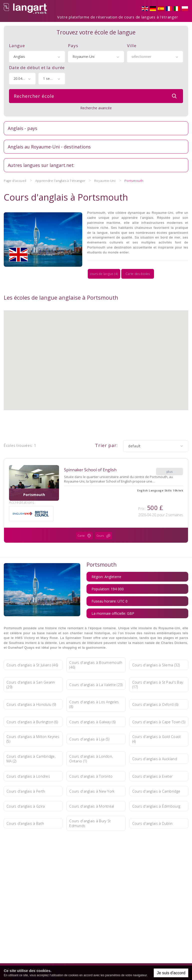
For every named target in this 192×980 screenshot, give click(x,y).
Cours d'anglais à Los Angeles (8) (94, 688)
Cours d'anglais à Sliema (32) (156, 649)
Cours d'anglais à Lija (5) (89, 723)
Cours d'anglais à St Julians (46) (32, 649)
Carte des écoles (96, 260)
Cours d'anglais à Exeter (152, 760)
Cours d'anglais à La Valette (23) (96, 668)
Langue (17, 43)
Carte (85, 521)
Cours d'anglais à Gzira (26, 790)
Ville (132, 43)
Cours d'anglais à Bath (25, 807)
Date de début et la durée (37, 64)
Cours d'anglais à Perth (26, 775)
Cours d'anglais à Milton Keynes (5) (33, 723)
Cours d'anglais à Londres (28, 760)
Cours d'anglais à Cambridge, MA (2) (31, 742)
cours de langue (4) (34, 260)
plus (169, 453)
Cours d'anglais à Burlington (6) (32, 705)
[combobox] (37, 54)
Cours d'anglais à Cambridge (156, 775)
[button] (96, 340)
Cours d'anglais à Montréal (92, 790)
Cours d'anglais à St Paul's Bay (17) (158, 668)
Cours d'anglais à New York (92, 775)
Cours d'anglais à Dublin (152, 807)
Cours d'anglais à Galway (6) (92, 705)
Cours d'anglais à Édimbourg (156, 790)
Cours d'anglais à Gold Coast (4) (157, 723)
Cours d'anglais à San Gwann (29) (31, 668)
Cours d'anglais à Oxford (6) (155, 688)
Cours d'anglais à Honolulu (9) (31, 688)
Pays (73, 43)
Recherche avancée (96, 105)
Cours (105, 521)
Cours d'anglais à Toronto (91, 760)
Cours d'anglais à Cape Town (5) (159, 705)
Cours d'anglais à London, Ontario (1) (91, 742)
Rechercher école (96, 93)
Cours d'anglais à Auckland (155, 742)
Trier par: (106, 430)
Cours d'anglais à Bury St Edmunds (90, 807)
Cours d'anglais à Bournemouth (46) (96, 649)
